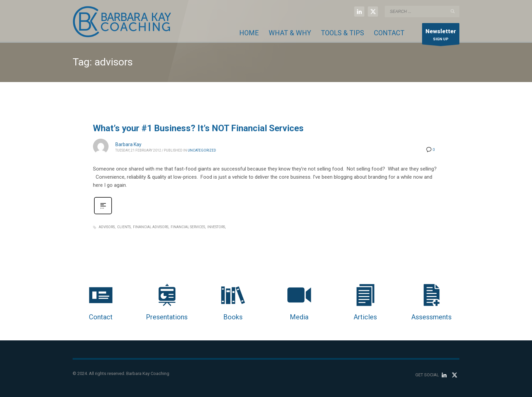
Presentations (167, 317)
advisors (107, 227)
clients (124, 227)
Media (299, 317)
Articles (365, 317)
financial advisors (151, 227)
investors (216, 227)
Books (233, 317)
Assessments (431, 317)
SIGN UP (441, 35)
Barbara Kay (128, 144)
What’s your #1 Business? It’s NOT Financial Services (198, 128)
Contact (101, 317)
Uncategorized (202, 150)
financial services (188, 227)
